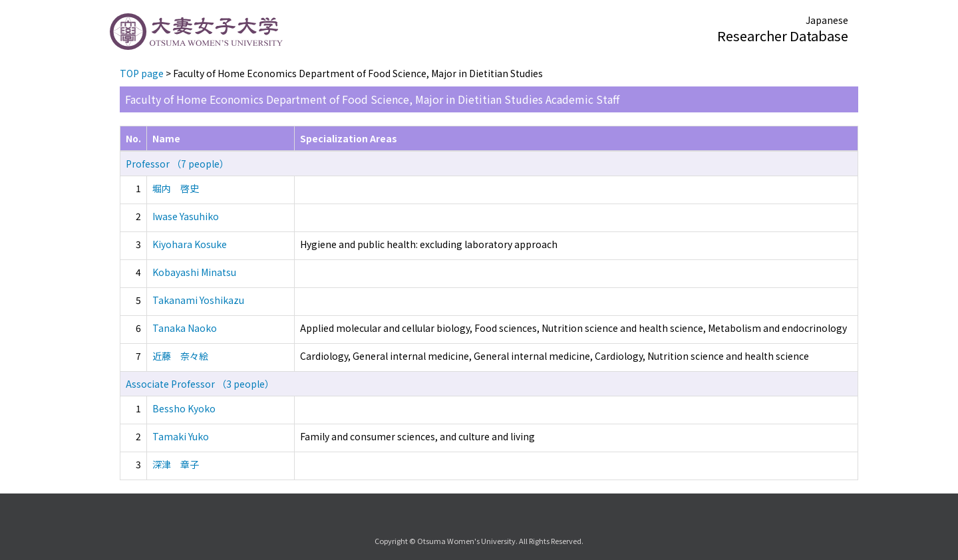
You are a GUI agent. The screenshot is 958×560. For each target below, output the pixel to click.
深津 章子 (176, 464)
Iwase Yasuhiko (186, 216)
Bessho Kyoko (184, 408)
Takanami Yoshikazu (198, 300)
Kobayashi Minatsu (194, 272)
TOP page (142, 73)
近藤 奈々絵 (180, 356)
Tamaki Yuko (181, 436)
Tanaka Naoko (185, 328)
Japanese (827, 20)
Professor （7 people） (177, 164)
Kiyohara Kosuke (190, 244)
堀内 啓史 (176, 188)
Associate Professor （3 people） (200, 384)
